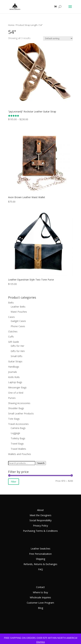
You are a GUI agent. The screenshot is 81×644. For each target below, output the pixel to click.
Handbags (14, 367)
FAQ (40, 569)
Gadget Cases (18, 321)
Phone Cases (18, 326)
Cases (11, 317)
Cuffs (11, 337)
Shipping (40, 559)
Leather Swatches (40, 549)
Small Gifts (17, 356)
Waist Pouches (19, 312)
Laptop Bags (15, 382)
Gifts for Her (17, 346)
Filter (14, 482)
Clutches (13, 331)
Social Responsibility (40, 520)
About (40, 510)
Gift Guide (14, 342)
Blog (40, 608)
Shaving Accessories (19, 403)
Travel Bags (17, 444)
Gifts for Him (18, 351)
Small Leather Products (21, 413)
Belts (11, 303)
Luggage (15, 433)
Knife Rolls (14, 377)
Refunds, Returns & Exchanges (40, 564)
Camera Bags (18, 428)
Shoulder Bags (16, 408)
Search (41, 463)
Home (11, 25)
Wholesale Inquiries (40, 597)
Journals (13, 372)
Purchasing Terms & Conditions (40, 531)
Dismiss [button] (41, 642)
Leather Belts (18, 307)
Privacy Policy (40, 526)
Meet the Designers (40, 515)
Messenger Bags (17, 387)
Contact (40, 587)
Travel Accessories (18, 424)
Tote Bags (14, 419)
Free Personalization (40, 554)
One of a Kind (16, 393)
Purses (12, 398)
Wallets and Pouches (20, 454)
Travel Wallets (18, 449)
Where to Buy (40, 592)
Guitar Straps (15, 361)
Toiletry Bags (18, 438)
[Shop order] (58, 38)
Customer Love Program (40, 603)
